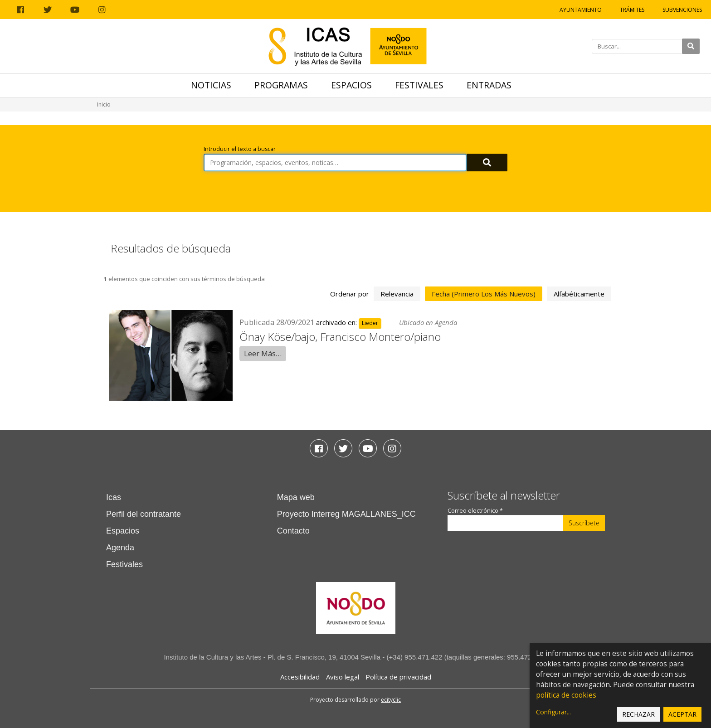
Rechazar (638, 714)
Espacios (351, 85)
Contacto (293, 531)
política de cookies (566, 695)
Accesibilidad (300, 677)
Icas (114, 497)
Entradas (489, 85)
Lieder (370, 323)
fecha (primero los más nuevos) (484, 294)
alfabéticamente (579, 294)
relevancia (397, 294)
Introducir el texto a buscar (240, 149)
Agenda (446, 322)
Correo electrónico (475, 511)
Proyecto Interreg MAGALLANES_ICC (346, 514)
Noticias (211, 85)
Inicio (104, 104)
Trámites (632, 10)
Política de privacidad (398, 677)
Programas (281, 85)
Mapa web (296, 497)
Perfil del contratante (144, 514)
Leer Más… (263, 353)
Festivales (419, 85)
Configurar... (553, 712)
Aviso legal (343, 677)
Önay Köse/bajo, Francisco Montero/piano (340, 337)
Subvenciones (682, 10)
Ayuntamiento (581, 10)
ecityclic (391, 700)
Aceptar (682, 714)
